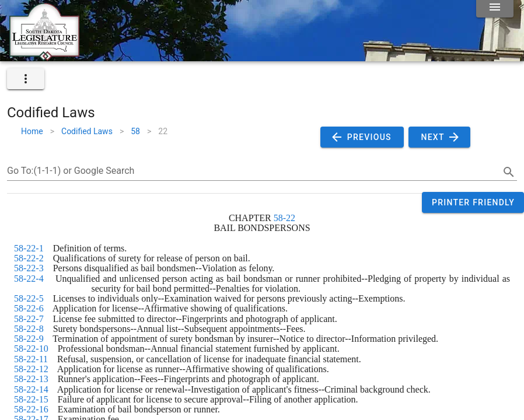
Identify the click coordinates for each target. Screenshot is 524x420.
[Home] (44, 57)
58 (135, 131)
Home (32, 131)
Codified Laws (87, 131)
